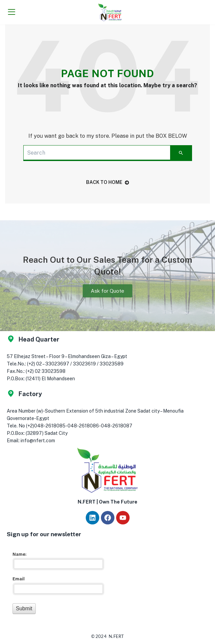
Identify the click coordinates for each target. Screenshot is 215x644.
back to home (107, 182)
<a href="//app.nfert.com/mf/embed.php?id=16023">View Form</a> (57, 582)
